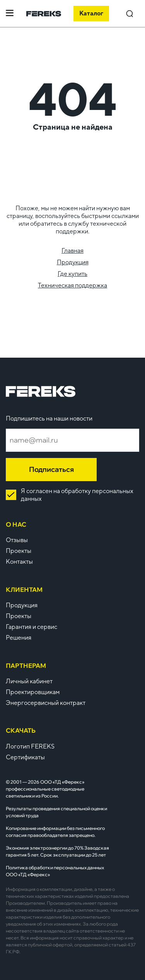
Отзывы (17, 540)
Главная (72, 251)
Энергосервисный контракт (46, 703)
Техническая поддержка (72, 285)
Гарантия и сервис (32, 627)
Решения (19, 638)
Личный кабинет (29, 681)
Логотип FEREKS (30, 746)
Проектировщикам (33, 692)
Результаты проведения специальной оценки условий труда (56, 812)
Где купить (72, 274)
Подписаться (51, 469)
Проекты (19, 551)
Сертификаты (25, 757)
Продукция (73, 262)
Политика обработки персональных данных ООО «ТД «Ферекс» (55, 871)
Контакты (19, 562)
